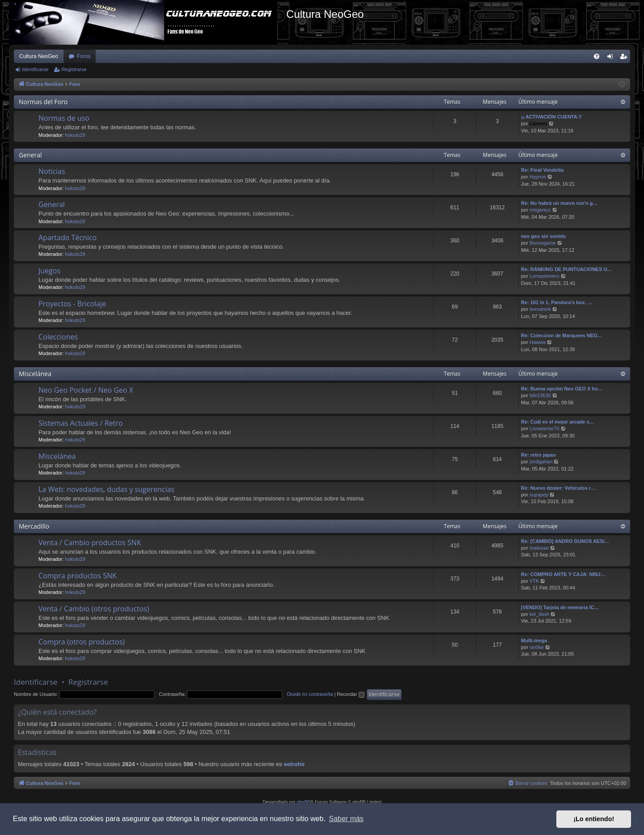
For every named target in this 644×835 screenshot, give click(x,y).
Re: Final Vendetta (542, 170)
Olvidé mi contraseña (310, 694)
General (30, 155)
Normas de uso (64, 118)
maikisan (539, 548)
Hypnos (538, 177)
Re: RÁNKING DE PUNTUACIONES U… (567, 269)
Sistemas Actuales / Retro (80, 423)
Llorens (538, 123)
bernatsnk (540, 309)
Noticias (52, 171)
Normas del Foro (43, 102)
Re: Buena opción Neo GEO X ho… (562, 389)
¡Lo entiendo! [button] (594, 819)
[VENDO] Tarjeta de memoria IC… (560, 607)
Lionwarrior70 (544, 428)
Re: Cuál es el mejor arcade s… (558, 422)
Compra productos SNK (78, 576)
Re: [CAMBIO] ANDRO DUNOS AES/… (565, 541)
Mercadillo (34, 526)
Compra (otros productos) (82, 642)
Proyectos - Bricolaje (72, 304)
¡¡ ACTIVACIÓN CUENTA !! (551, 117)
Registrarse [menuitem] (625, 58)
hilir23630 (540, 395)
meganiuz (540, 210)
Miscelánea (35, 374)
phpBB (304, 802)
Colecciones (58, 337)
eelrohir (294, 764)
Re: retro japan (538, 455)
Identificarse (35, 69)
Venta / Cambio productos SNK (90, 543)
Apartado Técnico (68, 237)
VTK (534, 581)
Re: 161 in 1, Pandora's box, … (557, 302)
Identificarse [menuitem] (612, 58)
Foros (84, 56)
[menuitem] (597, 56)
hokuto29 (75, 135)
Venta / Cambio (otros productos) (94, 609)
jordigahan (541, 462)
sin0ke (537, 647)
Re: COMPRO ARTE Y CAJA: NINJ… (563, 574)
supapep (539, 495)
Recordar (350, 694)
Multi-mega (534, 640)
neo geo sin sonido (543, 236)
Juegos (49, 271)
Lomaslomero (544, 276)
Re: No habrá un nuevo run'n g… (559, 203)
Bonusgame (543, 243)
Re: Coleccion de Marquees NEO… (562, 335)
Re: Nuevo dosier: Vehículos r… (558, 488)
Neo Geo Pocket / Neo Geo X (86, 390)
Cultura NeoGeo (39, 56)
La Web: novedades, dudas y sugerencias (106, 489)
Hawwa (538, 342)
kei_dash (539, 614)
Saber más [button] (346, 819)
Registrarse (74, 69)
